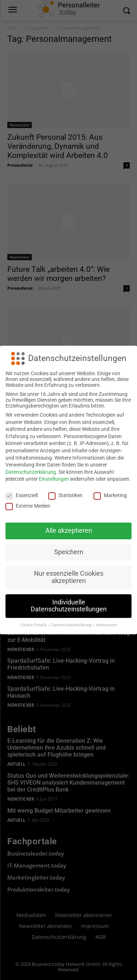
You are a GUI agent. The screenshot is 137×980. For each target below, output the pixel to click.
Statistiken (65, 495)
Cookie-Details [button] (34, 625)
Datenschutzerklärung (31, 472)
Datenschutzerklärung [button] (72, 625)
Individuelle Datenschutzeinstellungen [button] (69, 606)
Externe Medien (28, 506)
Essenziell (22, 495)
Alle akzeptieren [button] (69, 531)
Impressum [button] (106, 625)
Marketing (110, 495)
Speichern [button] (69, 552)
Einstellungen (54, 479)
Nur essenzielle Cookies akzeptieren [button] (69, 577)
